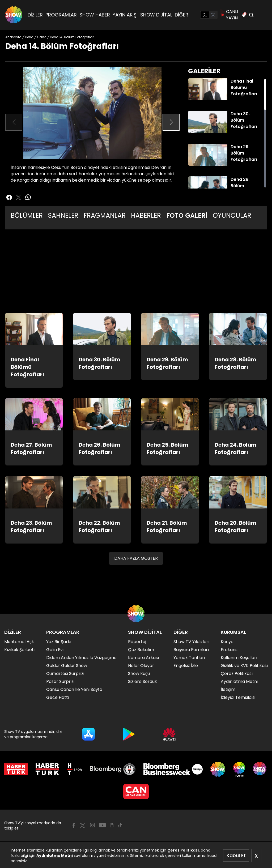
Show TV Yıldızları (191, 642)
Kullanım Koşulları (239, 658)
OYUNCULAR (232, 215)
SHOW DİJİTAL (156, 15)
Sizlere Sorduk (143, 681)
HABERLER (146, 215)
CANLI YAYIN (229, 15)
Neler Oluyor (141, 666)
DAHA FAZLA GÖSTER (136, 558)
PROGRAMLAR (61, 15)
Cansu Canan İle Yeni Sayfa (74, 689)
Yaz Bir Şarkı (59, 642)
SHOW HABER (95, 15)
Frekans (229, 650)
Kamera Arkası (143, 658)
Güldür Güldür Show (67, 666)
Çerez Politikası (183, 850)
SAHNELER (63, 215)
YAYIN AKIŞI (125, 15)
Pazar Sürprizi (60, 681)
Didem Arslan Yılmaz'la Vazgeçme (81, 658)
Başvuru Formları (191, 650)
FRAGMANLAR (105, 215)
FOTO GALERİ (187, 215)
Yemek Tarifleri (189, 658)
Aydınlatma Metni (55, 856)
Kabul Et (236, 855)
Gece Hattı (58, 697)
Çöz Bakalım (141, 650)
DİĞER (182, 15)
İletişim (228, 689)
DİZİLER (35, 15)
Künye (227, 642)
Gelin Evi (55, 650)
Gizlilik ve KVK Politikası (244, 666)
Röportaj (137, 642)
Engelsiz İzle (186, 666)
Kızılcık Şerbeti (19, 650)
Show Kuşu (139, 674)
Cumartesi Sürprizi (65, 674)
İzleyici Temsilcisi (238, 697)
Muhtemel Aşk (19, 642)
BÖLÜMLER (27, 215)
